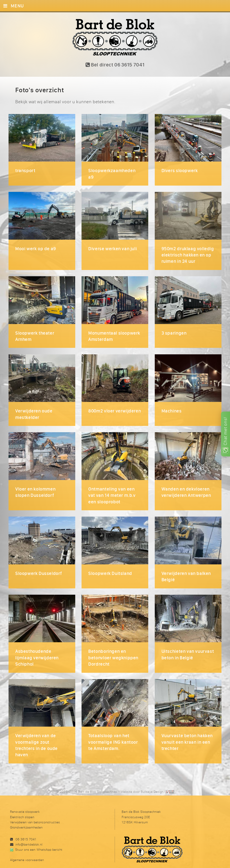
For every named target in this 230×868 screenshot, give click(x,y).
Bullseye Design (152, 784)
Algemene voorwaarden (27, 852)
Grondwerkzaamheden (26, 819)
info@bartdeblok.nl (29, 836)
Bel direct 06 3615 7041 (115, 65)
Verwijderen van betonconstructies (35, 814)
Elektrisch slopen (22, 809)
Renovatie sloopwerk (25, 804)
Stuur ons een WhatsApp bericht (39, 842)
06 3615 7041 (26, 831)
